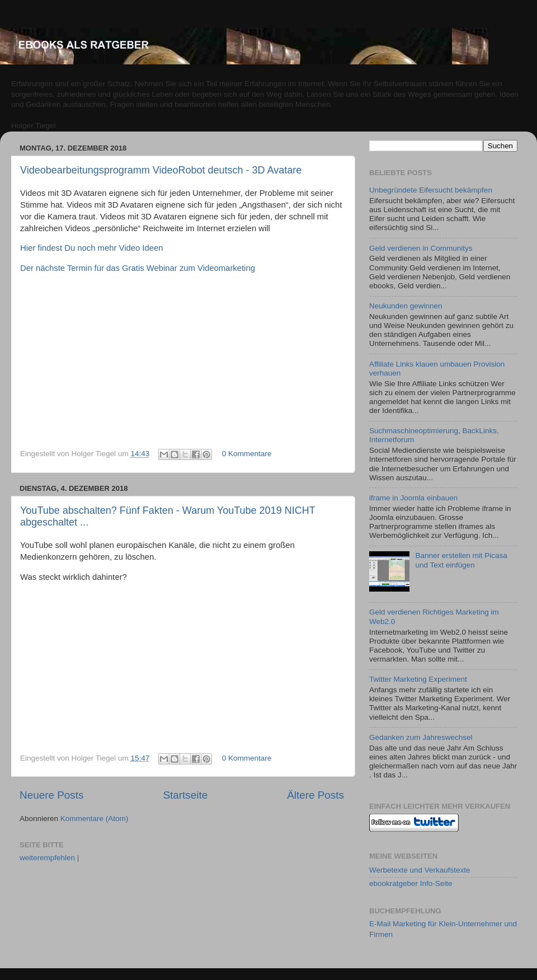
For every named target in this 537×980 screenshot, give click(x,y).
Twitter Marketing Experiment (418, 679)
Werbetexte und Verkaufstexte (420, 870)
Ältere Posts (315, 795)
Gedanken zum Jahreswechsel (421, 737)
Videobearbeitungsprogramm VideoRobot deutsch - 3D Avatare (161, 170)
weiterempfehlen (49, 858)
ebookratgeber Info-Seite (411, 883)
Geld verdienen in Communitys (421, 248)
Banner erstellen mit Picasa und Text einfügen (461, 560)
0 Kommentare (247, 454)
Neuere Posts (51, 795)
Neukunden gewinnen (406, 306)
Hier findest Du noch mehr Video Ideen (92, 248)
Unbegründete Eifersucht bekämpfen (431, 190)
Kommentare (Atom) (95, 819)
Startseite (185, 795)
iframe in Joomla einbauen (413, 498)
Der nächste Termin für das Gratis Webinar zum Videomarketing (138, 268)
